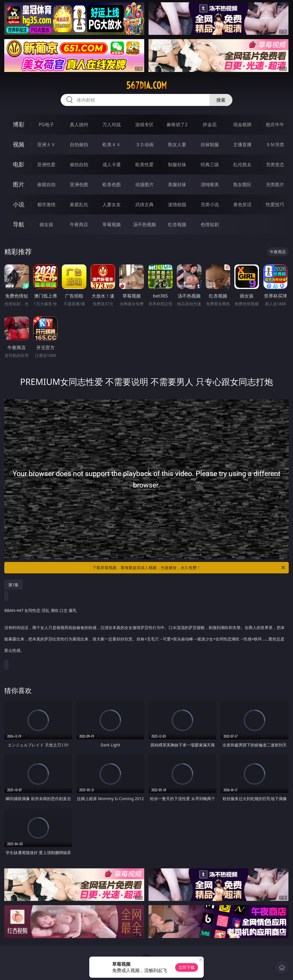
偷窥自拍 (46, 184)
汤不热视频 (144, 224)
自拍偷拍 (79, 144)
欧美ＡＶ (112, 144)
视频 (19, 144)
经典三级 (210, 164)
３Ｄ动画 (144, 144)
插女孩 (46, 224)
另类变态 (275, 164)
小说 (19, 204)
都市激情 (46, 204)
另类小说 (210, 204)
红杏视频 (177, 224)
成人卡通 (112, 164)
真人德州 (79, 124)
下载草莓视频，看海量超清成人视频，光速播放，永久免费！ (189, 568)
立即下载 (187, 967)
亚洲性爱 (46, 164)
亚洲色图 (79, 184)
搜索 (221, 100)
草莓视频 (112, 224)
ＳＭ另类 (275, 144)
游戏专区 (144, 124)
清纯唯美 (210, 184)
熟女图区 (242, 184)
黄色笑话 (242, 204)
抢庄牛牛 (275, 124)
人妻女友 (112, 204)
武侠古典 (144, 204)
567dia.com (146, 85)
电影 (19, 164)
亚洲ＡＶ (46, 144)
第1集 (13, 585)
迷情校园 (177, 204)
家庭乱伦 (79, 204)
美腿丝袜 (177, 184)
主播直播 (242, 144)
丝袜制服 (210, 144)
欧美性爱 (144, 164)
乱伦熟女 (242, 164)
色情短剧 (210, 224)
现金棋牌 (242, 124)
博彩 (19, 124)
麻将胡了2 (177, 124)
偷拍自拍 (79, 164)
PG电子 (46, 124)
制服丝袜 (177, 164)
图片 (19, 184)
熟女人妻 (177, 144)
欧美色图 (112, 184)
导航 (19, 224)
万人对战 (112, 124)
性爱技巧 (275, 204)
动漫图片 (144, 184)
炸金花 (210, 124)
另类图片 (275, 184)
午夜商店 (79, 224)
